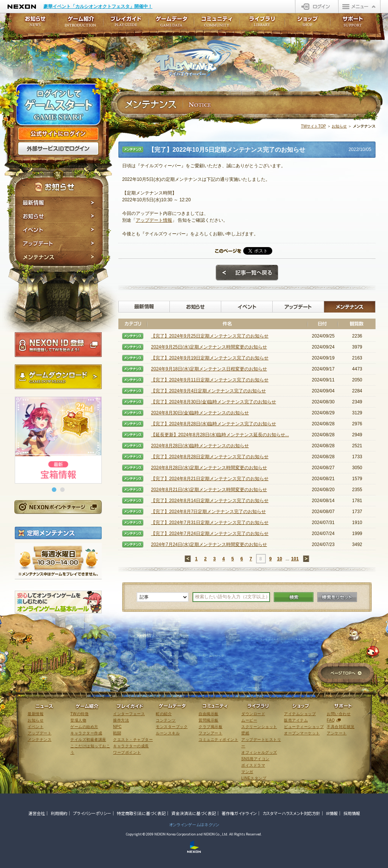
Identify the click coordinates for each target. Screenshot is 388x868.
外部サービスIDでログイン (58, 149)
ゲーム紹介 (81, 24)
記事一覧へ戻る (247, 273)
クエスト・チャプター (133, 740)
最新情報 (59, 203)
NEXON (22, 7)
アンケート (337, 733)
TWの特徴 (79, 714)
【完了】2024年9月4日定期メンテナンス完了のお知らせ (208, 391)
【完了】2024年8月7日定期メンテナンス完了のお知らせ (208, 512)
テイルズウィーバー (198, 58)
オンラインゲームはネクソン (194, 824)
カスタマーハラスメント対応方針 (291, 813)
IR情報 (332, 813)
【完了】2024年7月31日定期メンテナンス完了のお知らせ (210, 523)
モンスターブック (172, 727)
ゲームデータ (171, 24)
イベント (59, 230)
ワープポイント (127, 752)
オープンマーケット (302, 733)
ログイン (317, 6)
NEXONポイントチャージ (58, 507)
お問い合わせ (339, 714)
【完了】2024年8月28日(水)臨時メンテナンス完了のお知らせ (213, 424)
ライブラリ (262, 24)
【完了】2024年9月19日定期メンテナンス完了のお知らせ (210, 358)
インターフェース (129, 714)
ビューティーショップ (304, 727)
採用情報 (352, 813)
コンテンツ (166, 720)
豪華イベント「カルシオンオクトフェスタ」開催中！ (98, 6)
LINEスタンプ (254, 778)
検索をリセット (337, 597)
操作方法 (121, 720)
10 (279, 559)
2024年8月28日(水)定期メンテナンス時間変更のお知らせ (209, 468)
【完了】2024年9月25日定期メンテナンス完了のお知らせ (210, 336)
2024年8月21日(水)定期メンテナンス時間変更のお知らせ (209, 490)
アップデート (59, 244)
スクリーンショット (259, 727)
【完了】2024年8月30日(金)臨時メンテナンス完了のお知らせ (213, 402)
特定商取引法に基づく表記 (141, 813)
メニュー (359, 6)
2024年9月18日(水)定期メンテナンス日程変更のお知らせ (209, 369)
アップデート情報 (154, 220)
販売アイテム (296, 720)
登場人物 (78, 720)
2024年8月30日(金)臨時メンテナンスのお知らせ (200, 413)
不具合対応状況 (341, 727)
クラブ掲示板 (210, 727)
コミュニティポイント (218, 740)
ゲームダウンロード (58, 377)
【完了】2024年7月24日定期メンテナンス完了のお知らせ (210, 534)
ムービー (249, 720)
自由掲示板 (209, 714)
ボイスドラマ (253, 765)
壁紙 (245, 733)
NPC (117, 727)
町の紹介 (164, 714)
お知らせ (59, 216)
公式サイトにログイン (58, 134)
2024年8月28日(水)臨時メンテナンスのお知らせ (200, 446)
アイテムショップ (300, 714)
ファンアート (210, 733)
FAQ (331, 720)
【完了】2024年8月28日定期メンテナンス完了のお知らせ (210, 457)
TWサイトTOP (314, 126)
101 (295, 559)
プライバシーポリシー (92, 813)
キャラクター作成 (86, 733)
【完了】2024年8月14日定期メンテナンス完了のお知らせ (210, 501)
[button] (54, 490)
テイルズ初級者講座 (88, 740)
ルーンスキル (168, 733)
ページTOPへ (346, 674)
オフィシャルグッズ (259, 752)
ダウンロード (253, 714)
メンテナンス (59, 258)
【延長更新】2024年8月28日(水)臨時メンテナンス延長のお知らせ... (220, 435)
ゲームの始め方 (84, 727)
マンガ (247, 772)
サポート (353, 24)
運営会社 (37, 813)
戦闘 (117, 733)
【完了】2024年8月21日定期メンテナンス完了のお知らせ (210, 479)
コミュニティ (217, 24)
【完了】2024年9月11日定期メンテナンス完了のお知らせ (210, 380)
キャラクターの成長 (131, 746)
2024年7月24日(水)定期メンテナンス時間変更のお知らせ (209, 544)
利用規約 (59, 813)
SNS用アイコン (255, 759)
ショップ (307, 24)
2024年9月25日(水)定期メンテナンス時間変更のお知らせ (209, 347)
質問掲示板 (209, 720)
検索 (294, 597)
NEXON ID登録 (58, 345)
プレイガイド (126, 24)
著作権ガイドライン (239, 813)
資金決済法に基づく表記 (194, 813)
